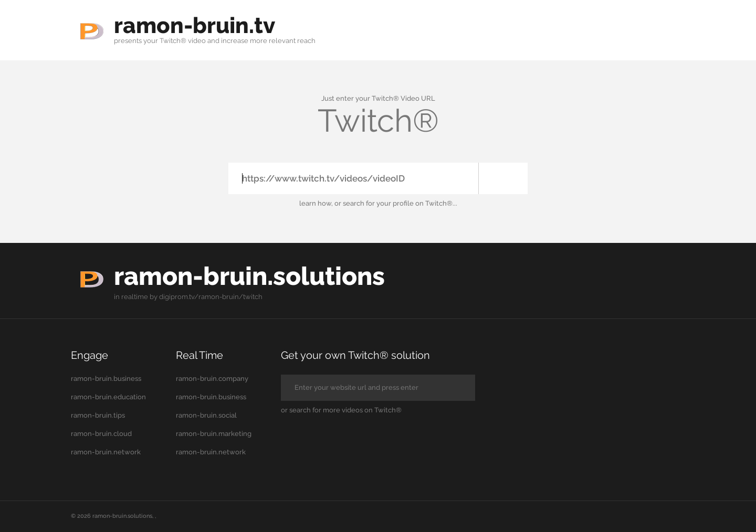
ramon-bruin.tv (199, 25)
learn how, (316, 203)
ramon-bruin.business (106, 378)
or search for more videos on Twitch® (341, 409)
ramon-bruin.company (212, 378)
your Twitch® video (175, 41)
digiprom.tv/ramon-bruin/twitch (211, 296)
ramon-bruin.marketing (214, 433)
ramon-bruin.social (206, 415)
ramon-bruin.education (108, 396)
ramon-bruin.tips (98, 415)
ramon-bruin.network (106, 451)
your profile (395, 203)
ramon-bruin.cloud (101, 433)
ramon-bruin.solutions (257, 275)
